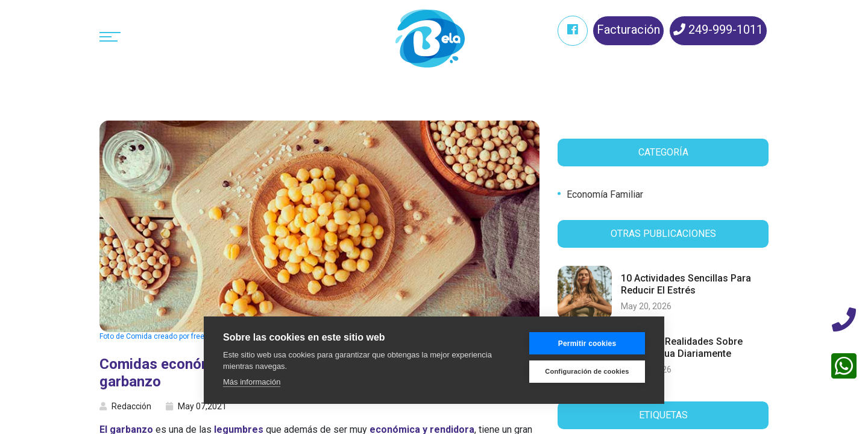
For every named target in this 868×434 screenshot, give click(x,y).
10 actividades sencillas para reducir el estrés (686, 284)
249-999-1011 (718, 30)
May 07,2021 (196, 406)
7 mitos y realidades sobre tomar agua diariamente (682, 347)
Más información (252, 382)
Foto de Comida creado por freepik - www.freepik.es (184, 336)
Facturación (628, 30)
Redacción (125, 406)
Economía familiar (605, 194)
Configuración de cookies (587, 371)
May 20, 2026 (646, 306)
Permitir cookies (587, 344)
